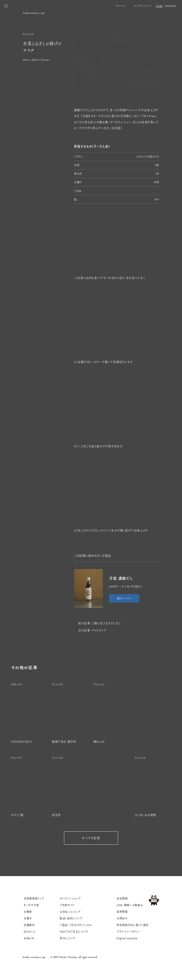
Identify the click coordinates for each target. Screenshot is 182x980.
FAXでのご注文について (74, 931)
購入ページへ (124, 598)
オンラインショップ (70, 898)
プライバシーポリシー (129, 931)
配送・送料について (71, 918)
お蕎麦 (28, 912)
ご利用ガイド (67, 905)
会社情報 (122, 898)
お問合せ (122, 918)
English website (127, 938)
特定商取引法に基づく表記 (133, 925)
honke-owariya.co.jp (34, 957)
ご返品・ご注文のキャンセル (76, 925)
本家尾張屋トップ (34, 898)
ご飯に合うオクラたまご (106, 623)
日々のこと (29, 931)
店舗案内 (29, 925)
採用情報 (122, 912)
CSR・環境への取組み (130, 905)
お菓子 (28, 918)
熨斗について (68, 938)
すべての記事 (91, 838)
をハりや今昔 (31, 905)
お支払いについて (70, 912)
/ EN (166, 6)
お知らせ (29, 938)
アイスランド (99, 630)
